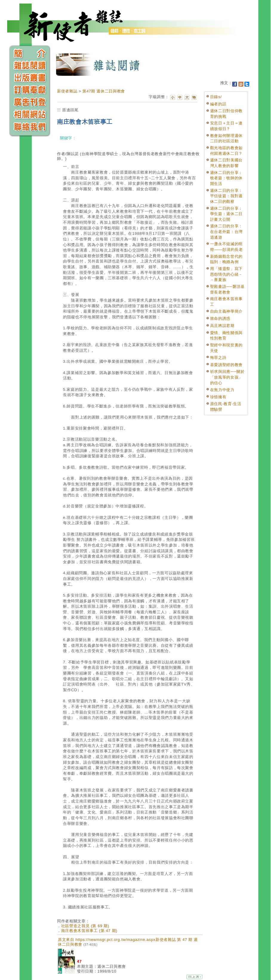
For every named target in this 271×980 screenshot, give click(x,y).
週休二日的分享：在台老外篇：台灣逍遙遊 (226, 232)
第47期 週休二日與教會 (104, 91)
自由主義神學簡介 (226, 311)
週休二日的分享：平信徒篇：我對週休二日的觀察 (226, 196)
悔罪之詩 (218, 358)
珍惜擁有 (218, 397)
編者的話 (218, 104)
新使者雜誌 (67, 91)
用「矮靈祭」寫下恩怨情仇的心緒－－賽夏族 (226, 274)
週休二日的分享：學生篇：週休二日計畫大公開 (226, 214)
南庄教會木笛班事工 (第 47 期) (89, 931)
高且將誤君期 (222, 326)
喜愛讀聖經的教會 (226, 365)
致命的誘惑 (220, 318)
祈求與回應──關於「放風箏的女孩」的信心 (227, 377)
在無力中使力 (222, 390)
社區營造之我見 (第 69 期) (85, 926)
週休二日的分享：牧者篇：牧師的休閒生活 (226, 178)
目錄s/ (216, 97)
